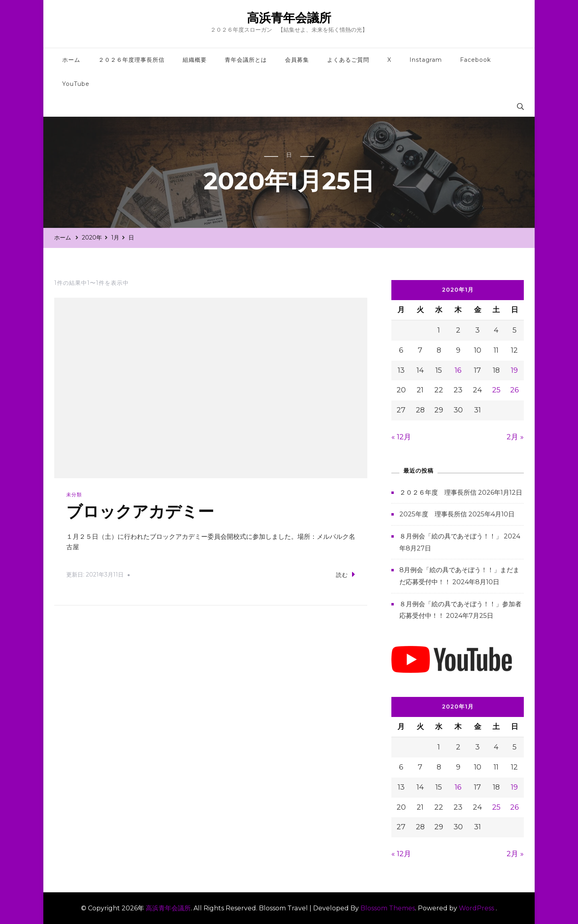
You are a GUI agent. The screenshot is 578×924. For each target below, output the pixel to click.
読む (346, 574)
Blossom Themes (388, 908)
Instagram (426, 60)
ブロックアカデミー (140, 512)
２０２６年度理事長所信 (131, 60)
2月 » (515, 437)
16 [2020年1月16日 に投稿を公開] (458, 370)
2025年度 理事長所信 (433, 514)
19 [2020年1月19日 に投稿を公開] (514, 370)
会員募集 (297, 60)
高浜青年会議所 (289, 18)
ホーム (71, 60)
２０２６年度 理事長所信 (438, 492)
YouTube (76, 84)
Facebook (475, 60)
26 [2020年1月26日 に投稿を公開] (515, 390)
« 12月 (401, 437)
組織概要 (195, 60)
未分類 (74, 494)
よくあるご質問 (348, 60)
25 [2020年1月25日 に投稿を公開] (496, 390)
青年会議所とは (246, 60)
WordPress (476, 908)
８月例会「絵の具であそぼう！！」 (451, 536)
